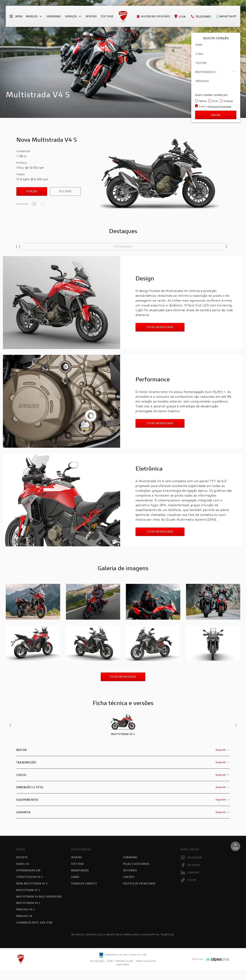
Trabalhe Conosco (84, 883)
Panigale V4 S (26, 908)
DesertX (22, 858)
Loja (180, 16)
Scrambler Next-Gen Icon (34, 921)
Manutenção (80, 870)
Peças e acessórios (136, 864)
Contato (129, 877)
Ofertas (91, 16)
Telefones (201, 16)
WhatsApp (228, 101)
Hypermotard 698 (28, 870)
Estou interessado (160, 327)
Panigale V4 (24, 915)
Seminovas (54, 16)
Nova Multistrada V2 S (32, 883)
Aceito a (215, 107)
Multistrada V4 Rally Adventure (39, 896)
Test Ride (65, 191)
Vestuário (130, 870)
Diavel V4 (23, 864)
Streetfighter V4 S (30, 877)
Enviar (216, 115)
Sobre (75, 877)
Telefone (203, 101)
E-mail (215, 101)
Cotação (32, 191)
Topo (235, 847)
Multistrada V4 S (28, 902)
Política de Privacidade (139, 883)
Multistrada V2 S (28, 889)
